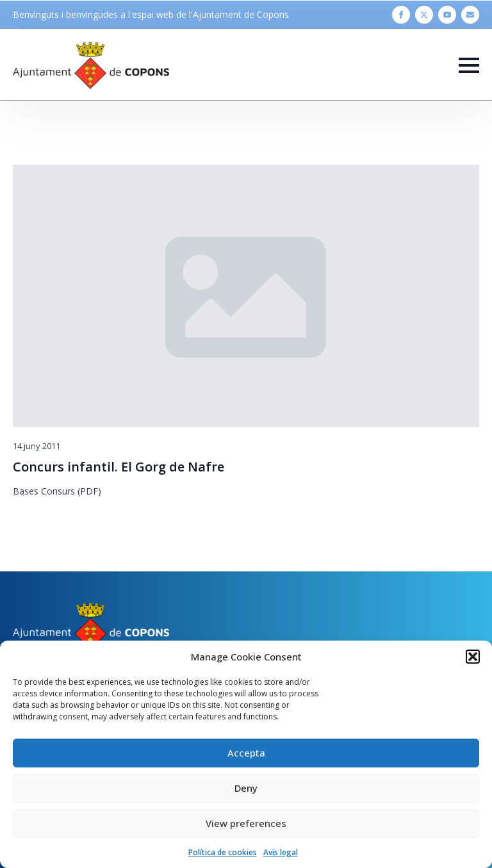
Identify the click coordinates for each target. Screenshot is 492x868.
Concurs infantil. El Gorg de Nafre (119, 467)
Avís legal (281, 852)
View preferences (246, 823)
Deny (246, 788)
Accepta (246, 753)
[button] (473, 657)
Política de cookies (223, 852)
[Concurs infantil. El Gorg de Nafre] (246, 296)
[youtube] (447, 15)
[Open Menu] (469, 65)
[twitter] (424, 15)
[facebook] (401, 15)
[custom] (470, 15)
